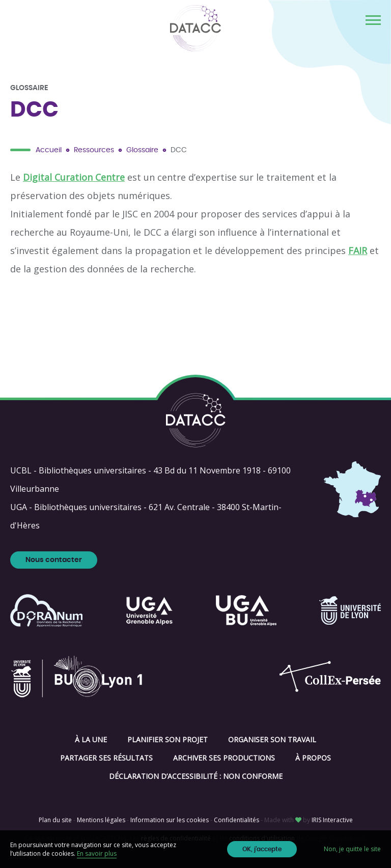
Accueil (49, 150)
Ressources (94, 150)
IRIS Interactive (332, 820)
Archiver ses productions (224, 758)
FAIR (358, 250)
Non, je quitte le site (352, 849)
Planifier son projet (167, 739)
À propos (313, 758)
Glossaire (142, 150)
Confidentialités (236, 820)
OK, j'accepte (262, 849)
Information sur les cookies (170, 820)
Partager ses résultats (106, 758)
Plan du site (55, 820)
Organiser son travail (272, 739)
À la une (91, 739)
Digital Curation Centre (74, 177)
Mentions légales (101, 820)
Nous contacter (54, 560)
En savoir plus (97, 853)
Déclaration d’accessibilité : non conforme (196, 776)
